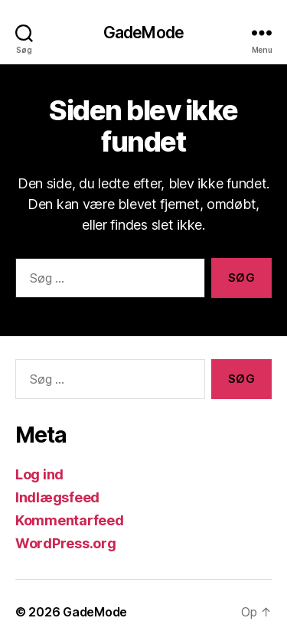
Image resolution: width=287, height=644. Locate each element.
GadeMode (143, 33)
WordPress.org (66, 543)
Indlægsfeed (57, 497)
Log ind (39, 474)
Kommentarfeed (70, 520)
